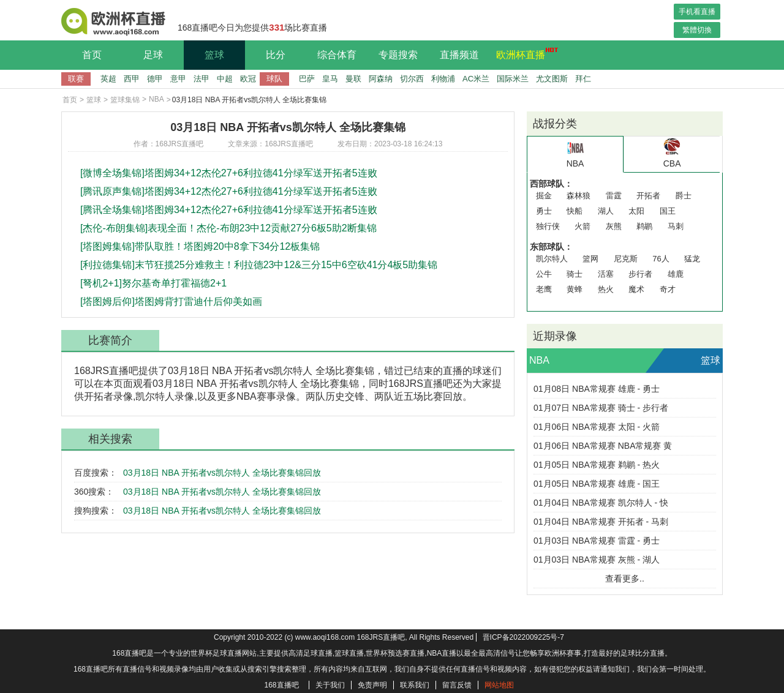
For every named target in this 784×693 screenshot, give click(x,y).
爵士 (684, 196)
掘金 (544, 196)
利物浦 (443, 79)
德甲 (155, 79)
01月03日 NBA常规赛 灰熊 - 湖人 (597, 560)
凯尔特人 (552, 259)
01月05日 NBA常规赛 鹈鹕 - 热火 (597, 465)
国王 (668, 211)
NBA (156, 99)
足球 (153, 55)
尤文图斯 (552, 79)
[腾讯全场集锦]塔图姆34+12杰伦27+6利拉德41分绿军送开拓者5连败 (229, 210)
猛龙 (692, 259)
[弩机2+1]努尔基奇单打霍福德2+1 (153, 283)
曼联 (353, 79)
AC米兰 (476, 79)
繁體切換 (697, 30)
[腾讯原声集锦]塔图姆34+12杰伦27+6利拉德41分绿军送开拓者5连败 (229, 191)
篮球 (214, 55)
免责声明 (372, 685)
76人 (661, 259)
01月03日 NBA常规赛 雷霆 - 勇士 (597, 541)
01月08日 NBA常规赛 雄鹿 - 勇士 (597, 389)
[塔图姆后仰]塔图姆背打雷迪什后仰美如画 (171, 302)
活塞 (606, 274)
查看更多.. (625, 579)
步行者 (640, 274)
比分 (276, 55)
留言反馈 (457, 685)
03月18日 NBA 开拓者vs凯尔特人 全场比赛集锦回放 (222, 473)
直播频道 (459, 55)
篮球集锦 (125, 100)
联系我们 (415, 685)
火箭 (582, 226)
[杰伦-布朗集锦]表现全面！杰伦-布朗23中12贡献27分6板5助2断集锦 (228, 228)
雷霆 (614, 196)
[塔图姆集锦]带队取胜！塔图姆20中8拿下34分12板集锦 (200, 246)
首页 (92, 55)
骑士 (575, 274)
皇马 (330, 79)
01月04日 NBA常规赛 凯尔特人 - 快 (601, 503)
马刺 (676, 226)
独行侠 (548, 226)
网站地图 (499, 685)
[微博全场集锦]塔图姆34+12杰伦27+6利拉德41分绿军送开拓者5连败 (229, 173)
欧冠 (248, 79)
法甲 (202, 79)
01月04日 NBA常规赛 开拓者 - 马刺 (601, 522)
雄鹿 (676, 274)
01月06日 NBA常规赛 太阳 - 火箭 (597, 427)
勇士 (544, 211)
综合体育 (337, 55)
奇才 (668, 289)
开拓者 (648, 196)
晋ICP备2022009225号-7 (523, 637)
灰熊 (614, 226)
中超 (225, 79)
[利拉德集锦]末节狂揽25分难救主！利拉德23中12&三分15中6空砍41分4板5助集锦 (259, 265)
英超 (108, 79)
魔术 (636, 289)
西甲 (132, 79)
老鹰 (544, 289)
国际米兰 (513, 79)
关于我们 (330, 685)
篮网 (590, 259)
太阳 (636, 211)
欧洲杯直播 (524, 53)
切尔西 (412, 79)
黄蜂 (575, 289)
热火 (606, 289)
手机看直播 (697, 12)
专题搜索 (398, 55)
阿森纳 (381, 79)
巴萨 (307, 79)
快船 (575, 211)
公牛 (544, 274)
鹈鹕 (644, 226)
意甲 (178, 79)
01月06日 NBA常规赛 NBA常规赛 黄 (603, 446)
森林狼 (579, 196)
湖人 (606, 211)
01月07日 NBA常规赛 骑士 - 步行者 (601, 408)
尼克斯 (626, 259)
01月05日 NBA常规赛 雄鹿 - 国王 (597, 484)
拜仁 (583, 79)
